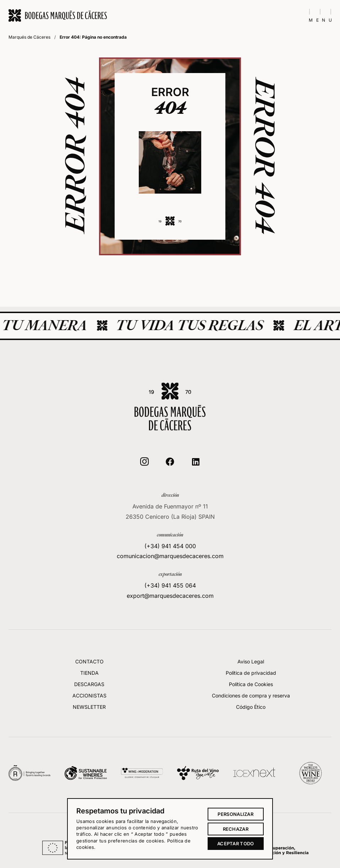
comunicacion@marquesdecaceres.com (170, 585)
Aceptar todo (236, 844)
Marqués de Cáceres (29, 37)
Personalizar (235, 814)
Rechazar (236, 829)
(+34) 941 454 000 (170, 575)
